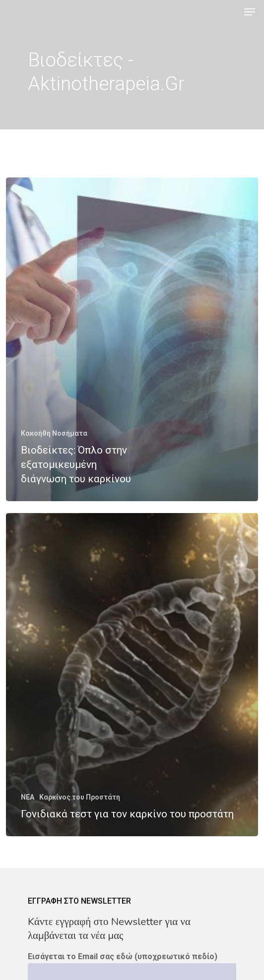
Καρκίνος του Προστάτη (80, 797)
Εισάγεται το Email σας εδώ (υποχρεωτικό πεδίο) (123, 956)
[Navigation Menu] (250, 12)
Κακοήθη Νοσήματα (54, 433)
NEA (28, 797)
